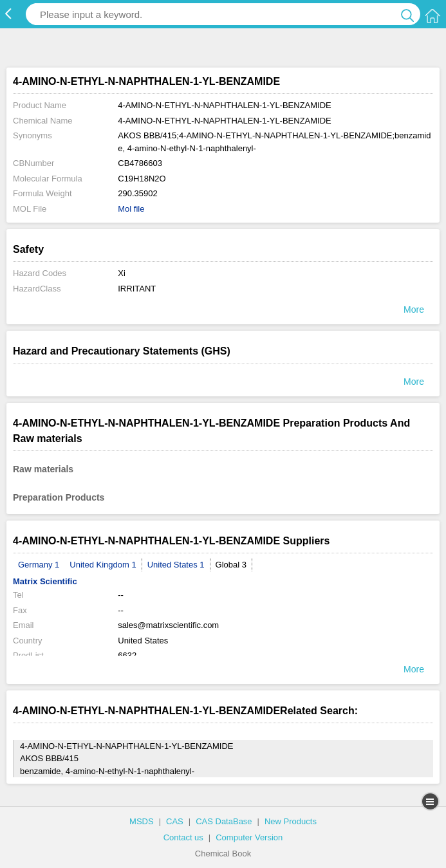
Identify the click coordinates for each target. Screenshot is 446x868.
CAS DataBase (224, 821)
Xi (122, 273)
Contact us (183, 837)
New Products (291, 821)
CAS (175, 821)
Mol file (131, 209)
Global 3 (231, 565)
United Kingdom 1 (103, 565)
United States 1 (176, 565)
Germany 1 (39, 565)
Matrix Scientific (45, 581)
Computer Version (249, 837)
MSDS (142, 821)
